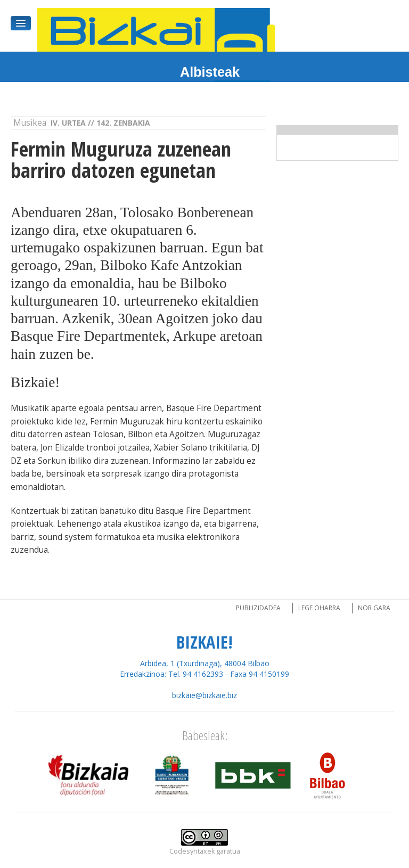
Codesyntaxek (192, 851)
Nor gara (374, 608)
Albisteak (210, 72)
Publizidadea (258, 608)
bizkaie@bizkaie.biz (204, 695)
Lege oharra (319, 608)
